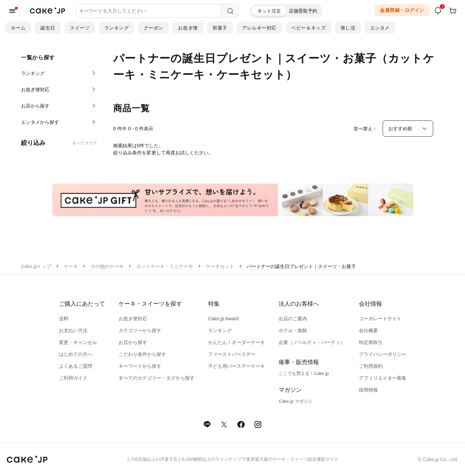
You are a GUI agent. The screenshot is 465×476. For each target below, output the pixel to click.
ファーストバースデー (232, 354)
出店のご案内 (293, 319)
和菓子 (220, 28)
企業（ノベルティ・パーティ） (312, 342)
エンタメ (380, 28)
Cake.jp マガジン (296, 401)
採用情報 (368, 390)
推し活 (348, 28)
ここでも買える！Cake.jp (304, 373)
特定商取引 (371, 342)
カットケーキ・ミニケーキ (165, 266)
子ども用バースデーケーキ (237, 366)
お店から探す (133, 342)
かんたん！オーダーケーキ (237, 342)
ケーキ (71, 266)
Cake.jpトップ (36, 266)
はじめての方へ (76, 354)
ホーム (18, 28)
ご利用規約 (371, 366)
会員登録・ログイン (402, 10)
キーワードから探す (140, 366)
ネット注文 (269, 11)
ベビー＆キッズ (308, 28)
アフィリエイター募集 (383, 378)
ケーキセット (220, 266)
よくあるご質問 (76, 366)
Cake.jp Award (223, 319)
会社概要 (368, 330)
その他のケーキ (107, 266)
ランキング (117, 28)
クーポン (154, 28)
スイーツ (80, 28)
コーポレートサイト (380, 319)
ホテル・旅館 (293, 330)
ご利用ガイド (73, 378)
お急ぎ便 (188, 28)
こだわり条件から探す (142, 354)
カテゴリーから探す (140, 330)
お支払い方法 (73, 330)
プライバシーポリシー (383, 354)
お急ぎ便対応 (133, 319)
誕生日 (48, 28)
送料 (64, 319)
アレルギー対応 (259, 28)
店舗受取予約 (303, 11)
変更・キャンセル (78, 342)
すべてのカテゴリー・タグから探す (157, 378)
